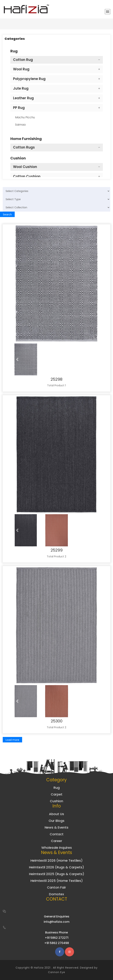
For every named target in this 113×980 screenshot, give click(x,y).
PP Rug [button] (19, 108)
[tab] (57, 60)
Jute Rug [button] (21, 88)
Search (7, 215)
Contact (57, 834)
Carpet (57, 794)
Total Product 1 (56, 385)
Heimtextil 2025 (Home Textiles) (57, 881)
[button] (17, 359)
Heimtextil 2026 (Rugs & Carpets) (56, 867)
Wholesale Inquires (57, 848)
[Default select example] (56, 191)
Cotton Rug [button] (23, 60)
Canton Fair (56, 887)
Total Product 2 (56, 556)
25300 (57, 721)
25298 (56, 379)
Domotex (56, 894)
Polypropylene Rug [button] (29, 79)
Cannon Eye (57, 972)
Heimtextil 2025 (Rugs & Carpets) (57, 874)
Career (57, 841)
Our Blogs (56, 821)
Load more (12, 740)
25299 (57, 550)
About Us (56, 814)
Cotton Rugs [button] (24, 147)
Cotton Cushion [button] (27, 176)
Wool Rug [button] (21, 69)
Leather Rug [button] (23, 98)
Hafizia (39, 968)
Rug (57, 788)
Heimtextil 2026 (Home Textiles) (56, 860)
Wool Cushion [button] (25, 167)
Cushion (56, 801)
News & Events (56, 827)
